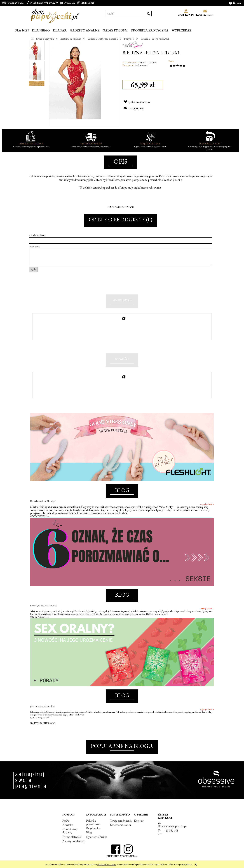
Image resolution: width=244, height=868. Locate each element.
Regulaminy (93, 830)
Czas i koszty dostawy (70, 833)
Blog (89, 834)
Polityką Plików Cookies (107, 864)
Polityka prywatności (93, 824)
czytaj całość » (207, 506)
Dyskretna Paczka (97, 839)
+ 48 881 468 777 (168, 834)
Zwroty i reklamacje (74, 843)
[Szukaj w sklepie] (125, 14)
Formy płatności (72, 839)
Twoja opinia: (34, 247)
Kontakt (68, 827)
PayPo (66, 823)
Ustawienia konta (120, 827)
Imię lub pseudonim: (37, 235)
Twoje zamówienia (121, 823)
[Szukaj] (148, 14)
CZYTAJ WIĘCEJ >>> (40, 518)
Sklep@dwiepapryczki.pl (172, 828)
